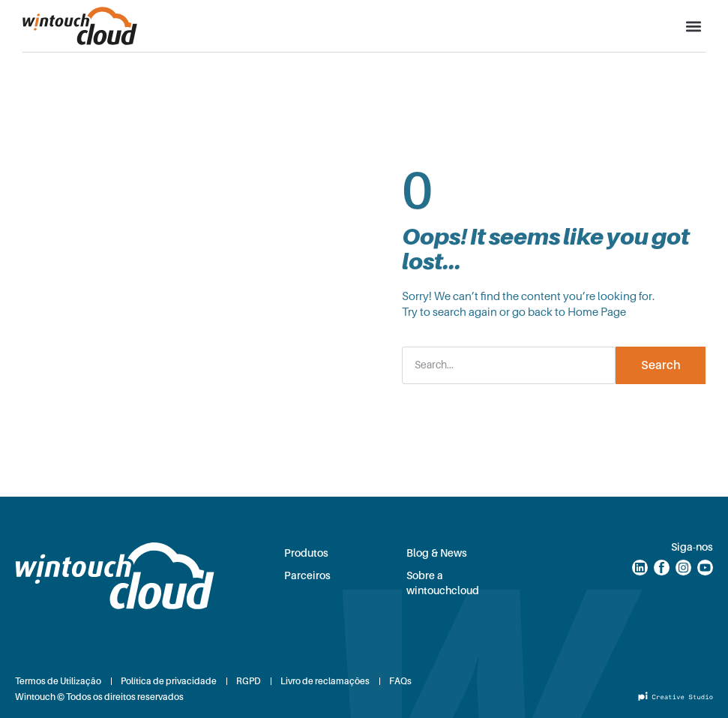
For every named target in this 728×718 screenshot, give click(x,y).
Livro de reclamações (325, 681)
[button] (693, 26)
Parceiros (307, 575)
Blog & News (437, 553)
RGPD (249, 681)
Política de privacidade (169, 681)
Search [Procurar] (661, 365)
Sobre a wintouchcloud (443, 583)
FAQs (400, 681)
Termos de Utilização (58, 681)
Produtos (306, 553)
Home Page (597, 312)
